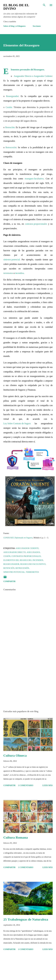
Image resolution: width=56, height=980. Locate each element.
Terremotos (32, 572)
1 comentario (26, 785)
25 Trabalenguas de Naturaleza (26, 919)
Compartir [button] (9, 581)
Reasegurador (12, 97)
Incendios (38, 560)
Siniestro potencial (14, 572)
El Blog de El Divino (16, 7)
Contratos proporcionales (26, 556)
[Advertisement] (26, 683)
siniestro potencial (12, 260)
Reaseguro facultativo (33, 564)
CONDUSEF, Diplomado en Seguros (18, 538)
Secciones (37, 26)
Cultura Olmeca (15, 755)
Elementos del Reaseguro (17, 560)
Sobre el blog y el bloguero (14, 26)
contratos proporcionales (36, 224)
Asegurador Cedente (27, 548)
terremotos (8, 274)
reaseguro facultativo (34, 179)
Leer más (48, 785)
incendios (19, 274)
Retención (10, 128)
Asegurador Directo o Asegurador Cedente (33, 77)
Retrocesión (11, 148)
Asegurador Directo (15, 552)
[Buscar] (44, 5)
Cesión (9, 108)
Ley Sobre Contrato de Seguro (17, 424)
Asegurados (33, 552)
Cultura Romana (16, 837)
